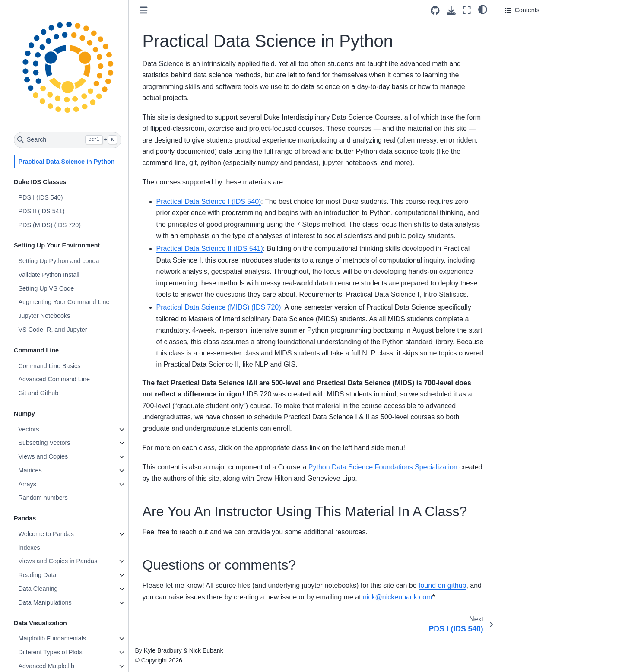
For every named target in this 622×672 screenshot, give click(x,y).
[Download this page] (451, 11)
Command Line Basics (49, 366)
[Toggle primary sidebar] (144, 10)
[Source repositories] (435, 11)
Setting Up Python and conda (59, 261)
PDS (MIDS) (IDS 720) (49, 225)
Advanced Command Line (54, 379)
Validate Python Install (49, 275)
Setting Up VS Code (46, 288)
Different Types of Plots (50, 652)
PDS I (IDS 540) (40, 197)
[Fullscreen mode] (467, 10)
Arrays (27, 484)
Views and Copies (43, 456)
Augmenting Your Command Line (64, 302)
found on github (442, 585)
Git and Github (38, 393)
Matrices (30, 470)
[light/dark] (483, 9)
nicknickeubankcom (397, 597)
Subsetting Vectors (44, 443)
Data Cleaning (38, 589)
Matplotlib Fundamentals (52, 638)
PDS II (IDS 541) (41, 211)
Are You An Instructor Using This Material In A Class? (550, 32)
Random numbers (43, 498)
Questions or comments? (539, 49)
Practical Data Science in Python (66, 162)
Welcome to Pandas (46, 534)
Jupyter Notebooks (44, 316)
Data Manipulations (45, 602)
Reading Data (37, 575)
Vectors (29, 429)
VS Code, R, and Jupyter (52, 330)
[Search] (68, 140)
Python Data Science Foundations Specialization (383, 467)
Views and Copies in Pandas (58, 561)
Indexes (29, 548)
